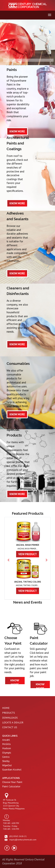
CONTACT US (10, 727)
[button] (9, 558)
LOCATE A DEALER (13, 722)
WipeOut (7, 765)
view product (28, 554)
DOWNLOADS (10, 718)
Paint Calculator (11, 786)
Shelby (6, 761)
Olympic (7, 753)
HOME (6, 708)
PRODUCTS (9, 713)
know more (17, 131)
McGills (6, 744)
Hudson (7, 748)
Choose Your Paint (12, 782)
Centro (6, 757)
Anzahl (6, 740)
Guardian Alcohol (12, 769)
